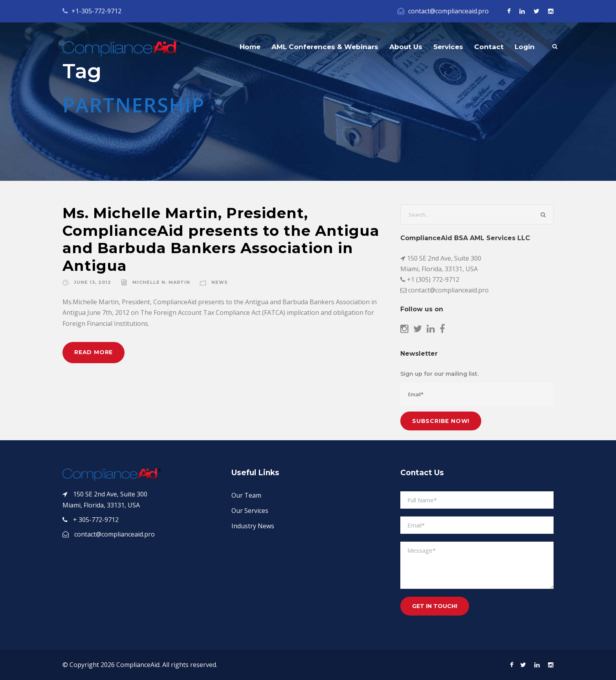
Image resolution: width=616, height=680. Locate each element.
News (220, 282)
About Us (406, 47)
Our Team (246, 495)
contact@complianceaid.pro (448, 11)
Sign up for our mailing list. (439, 374)
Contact (489, 47)
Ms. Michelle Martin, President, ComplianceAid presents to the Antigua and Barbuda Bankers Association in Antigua (221, 239)
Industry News (253, 526)
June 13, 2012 (93, 282)
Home (250, 47)
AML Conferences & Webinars (325, 47)
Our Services (250, 511)
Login (525, 47)
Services (448, 47)
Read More (93, 352)
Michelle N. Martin (161, 282)
